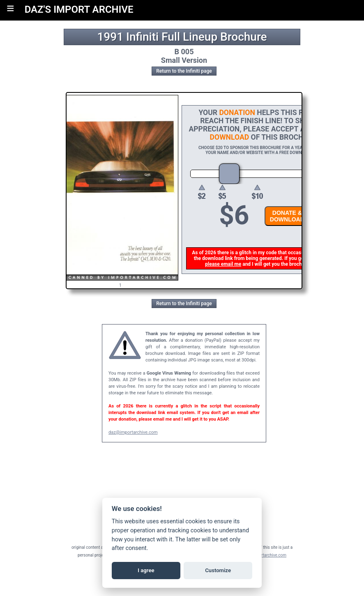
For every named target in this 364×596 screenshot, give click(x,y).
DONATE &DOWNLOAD (288, 216)
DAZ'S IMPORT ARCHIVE (79, 9)
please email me (223, 264)
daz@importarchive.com (133, 432)
